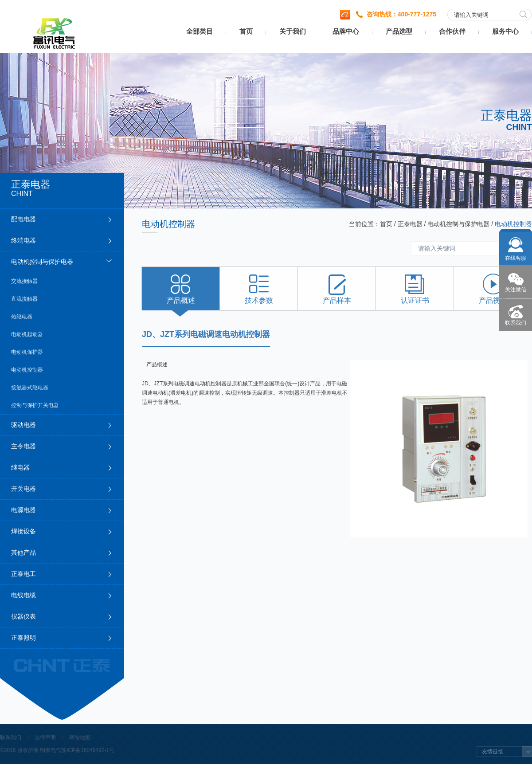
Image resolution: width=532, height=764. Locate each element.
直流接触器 (24, 299)
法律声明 (45, 737)
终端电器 (23, 240)
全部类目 (199, 31)
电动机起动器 (27, 334)
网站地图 (80, 737)
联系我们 (11, 737)
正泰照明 (23, 638)
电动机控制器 (27, 370)
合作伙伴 (452, 31)
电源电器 (23, 510)
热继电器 (22, 317)
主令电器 (23, 446)
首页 (246, 31)
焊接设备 (23, 531)
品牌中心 (346, 31)
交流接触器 (24, 281)
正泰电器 (410, 224)
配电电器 (23, 219)
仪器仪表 (23, 616)
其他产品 (23, 552)
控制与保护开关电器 (35, 405)
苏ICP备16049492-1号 (88, 750)
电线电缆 (23, 595)
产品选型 (399, 31)
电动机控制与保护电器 (42, 262)
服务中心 (505, 31)
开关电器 (23, 489)
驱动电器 (23, 425)
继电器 (20, 467)
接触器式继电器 (30, 388)
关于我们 (293, 31)
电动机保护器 (27, 352)
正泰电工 (23, 574)
